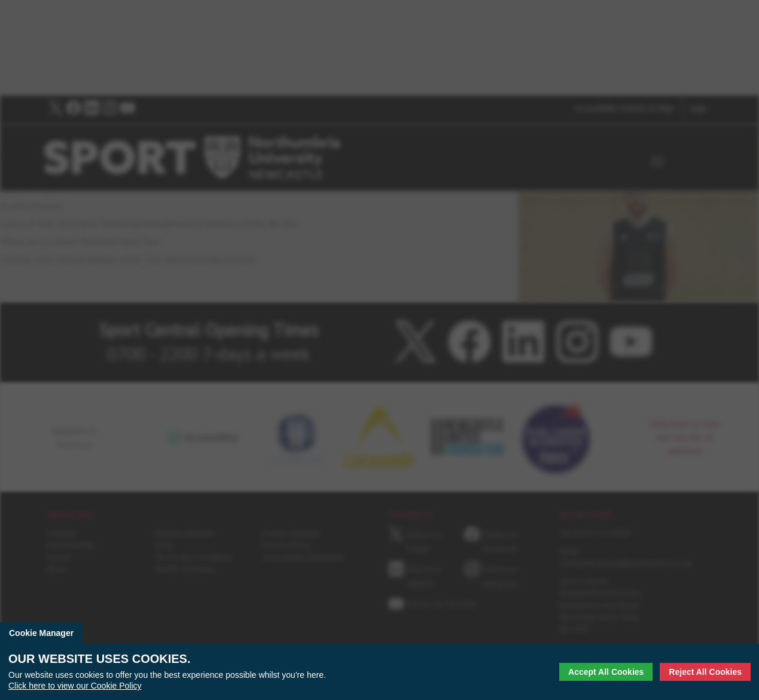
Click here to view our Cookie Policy (75, 686)
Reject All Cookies (705, 672)
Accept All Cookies (606, 672)
